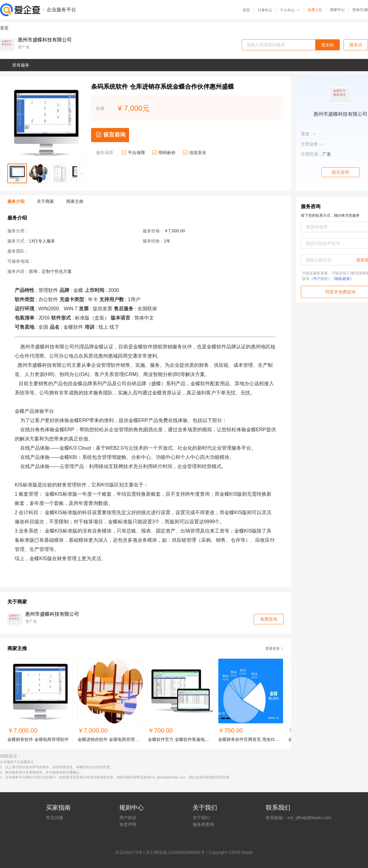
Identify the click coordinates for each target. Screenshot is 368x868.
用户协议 (128, 818)
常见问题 (55, 818)
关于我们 (201, 818)
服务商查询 (203, 824)
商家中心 (337, 10)
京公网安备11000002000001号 (175, 852)
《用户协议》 (320, 279)
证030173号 (131, 852)
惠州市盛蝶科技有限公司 (45, 40)
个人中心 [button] (290, 10)
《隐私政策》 (343, 279)
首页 (246, 10)
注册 (364, 10)
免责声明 (128, 824)
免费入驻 (315, 10)
